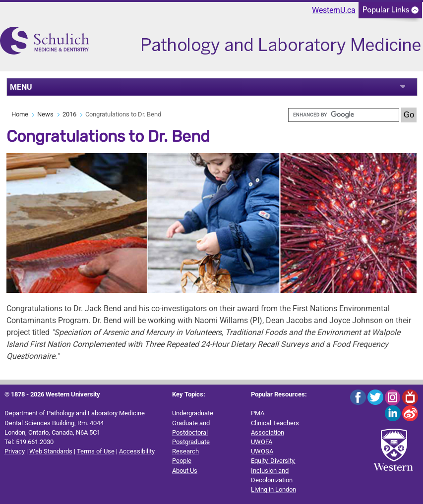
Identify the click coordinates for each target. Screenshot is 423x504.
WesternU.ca (334, 10)
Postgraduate (191, 442)
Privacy (15, 451)
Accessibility (137, 451)
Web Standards (51, 451)
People (182, 461)
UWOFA (262, 442)
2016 (69, 114)
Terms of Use (96, 451)
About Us (185, 471)
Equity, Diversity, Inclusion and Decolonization (273, 470)
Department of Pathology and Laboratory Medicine (75, 413)
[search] (344, 115)
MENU (21, 87)
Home (20, 114)
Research (185, 451)
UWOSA (262, 451)
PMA (258, 413)
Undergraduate (193, 413)
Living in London (273, 489)
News (45, 114)
